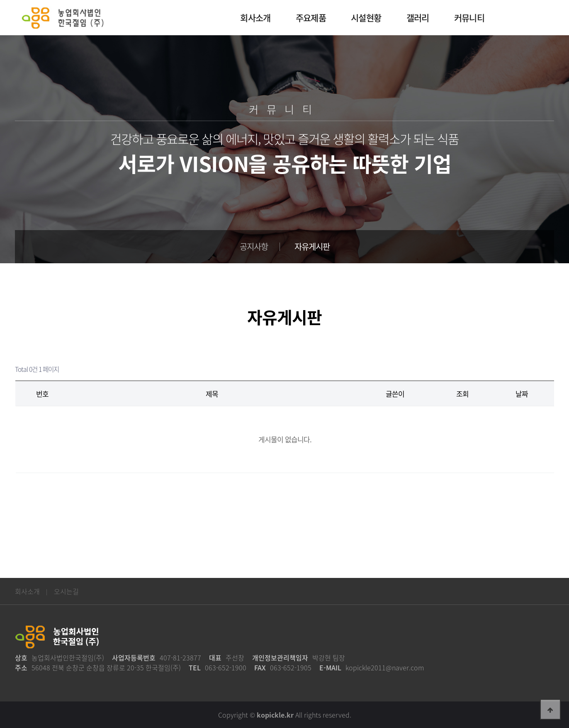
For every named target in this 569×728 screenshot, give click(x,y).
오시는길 (66, 591)
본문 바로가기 (0, 0)
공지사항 (254, 246)
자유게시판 (312, 246)
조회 (462, 394)
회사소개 (27, 591)
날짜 (522, 394)
